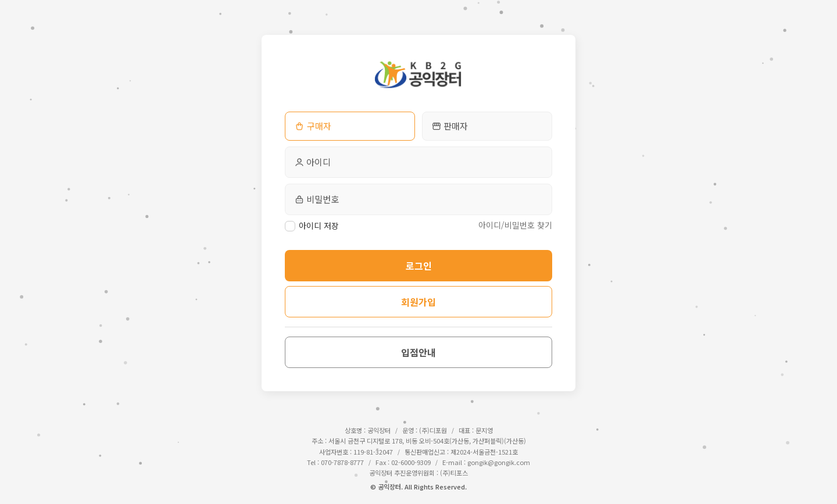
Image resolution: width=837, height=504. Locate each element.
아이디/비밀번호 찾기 (515, 225)
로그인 (419, 266)
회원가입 (419, 302)
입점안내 (419, 352)
